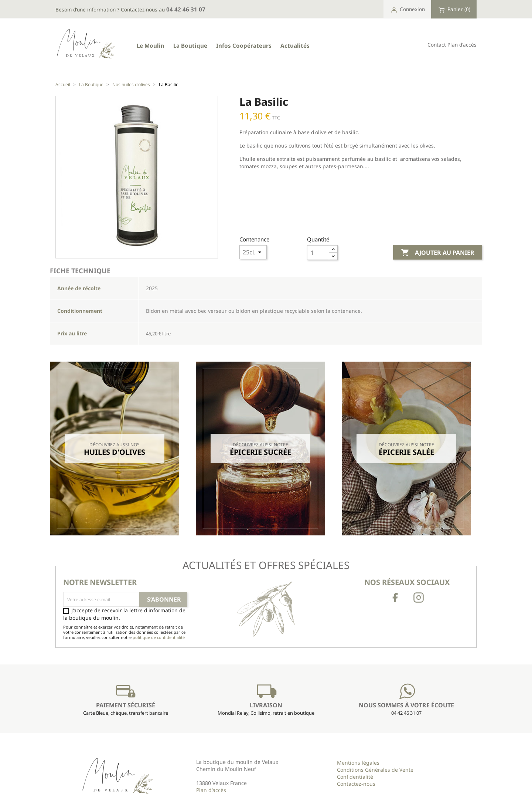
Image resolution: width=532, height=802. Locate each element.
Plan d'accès (462, 45)
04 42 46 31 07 (186, 9)
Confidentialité (355, 777)
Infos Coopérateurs (244, 45)
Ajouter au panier (438, 253)
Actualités (295, 45)
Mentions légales (358, 763)
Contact (437, 45)
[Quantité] (318, 253)
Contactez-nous (356, 784)
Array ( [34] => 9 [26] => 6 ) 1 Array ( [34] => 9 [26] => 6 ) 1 (253, 252)
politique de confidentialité (159, 637)
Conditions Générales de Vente (375, 770)
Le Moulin (151, 45)
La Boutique (190, 45)
